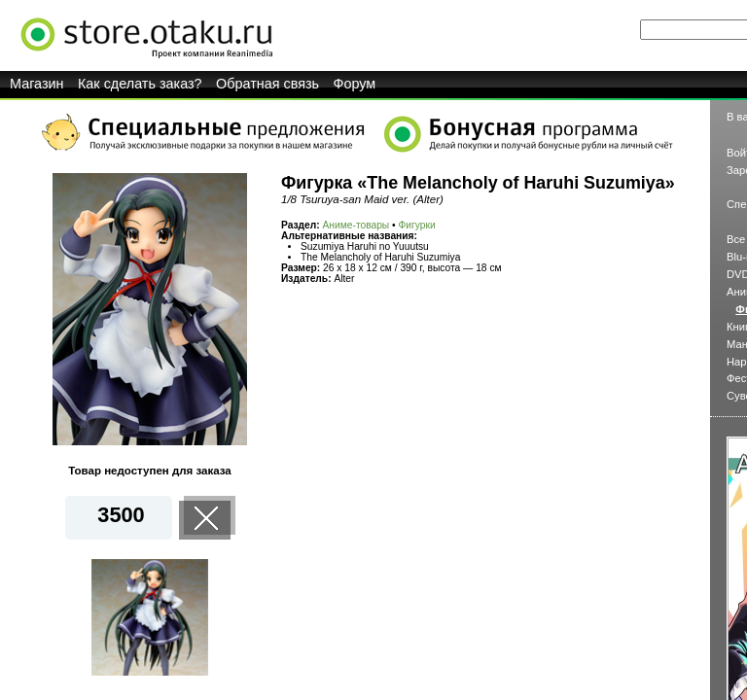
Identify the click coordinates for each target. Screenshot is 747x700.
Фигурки (417, 225)
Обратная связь (267, 84)
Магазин (37, 84)
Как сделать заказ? (140, 84)
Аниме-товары (356, 225)
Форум (355, 84)
